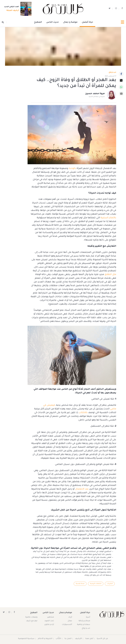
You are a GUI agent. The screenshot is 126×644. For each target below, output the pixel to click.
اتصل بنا (68, 639)
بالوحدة (72, 169)
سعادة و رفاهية (84, 625)
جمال (70, 621)
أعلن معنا (89, 639)
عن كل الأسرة (103, 639)
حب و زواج (86, 628)
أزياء (70, 617)
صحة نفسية (80, 584)
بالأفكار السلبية (108, 218)
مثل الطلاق (110, 275)
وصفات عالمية (31, 617)
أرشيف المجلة (12, 11)
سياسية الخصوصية (26, 639)
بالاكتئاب (83, 413)
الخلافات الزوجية (95, 584)
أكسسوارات (67, 625)
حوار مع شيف (32, 621)
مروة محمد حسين (95, 94)
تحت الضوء (49, 621)
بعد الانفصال (82, 489)
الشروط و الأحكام (45, 639)
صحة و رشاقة (84, 621)
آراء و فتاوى (49, 625)
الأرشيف (78, 639)
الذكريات (110, 584)
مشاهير (51, 617)
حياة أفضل (87, 22)
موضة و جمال (70, 22)
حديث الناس (52, 22)
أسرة (88, 617)
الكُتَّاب (58, 639)
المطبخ (38, 22)
